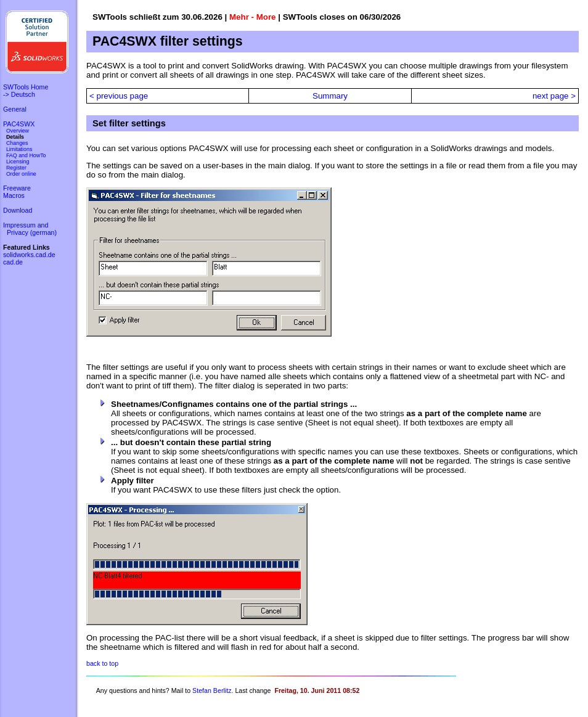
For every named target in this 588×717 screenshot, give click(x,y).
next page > (554, 96)
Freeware (17, 188)
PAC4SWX (19, 124)
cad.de (13, 262)
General (15, 109)
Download (18, 210)
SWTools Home (26, 87)
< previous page (119, 96)
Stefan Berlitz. (213, 690)
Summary (330, 96)
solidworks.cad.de (29, 255)
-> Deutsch (19, 94)
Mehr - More (253, 17)
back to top (102, 663)
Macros (14, 195)
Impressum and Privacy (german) (30, 229)
